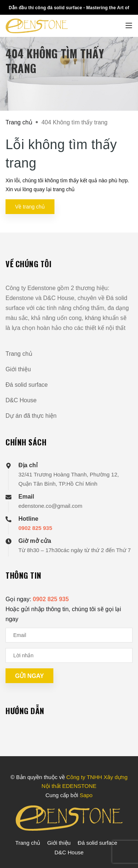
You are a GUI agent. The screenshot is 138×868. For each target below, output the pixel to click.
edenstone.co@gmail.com (50, 506)
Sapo (86, 795)
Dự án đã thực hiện (31, 416)
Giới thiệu (18, 369)
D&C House (21, 400)
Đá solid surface (27, 385)
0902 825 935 (35, 528)
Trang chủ (19, 354)
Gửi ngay (29, 676)
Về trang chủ (30, 207)
